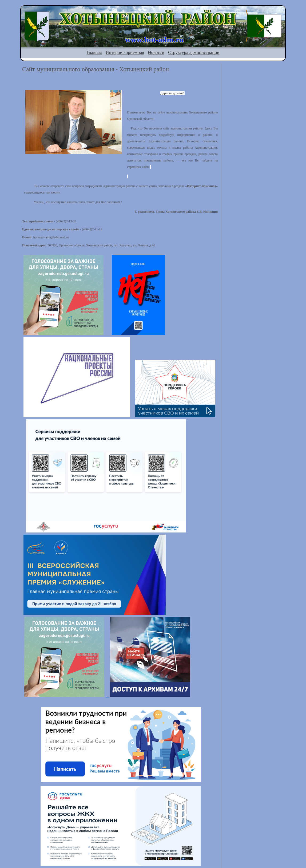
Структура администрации (194, 52)
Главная (94, 52)
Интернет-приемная (125, 52)
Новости (156, 52)
